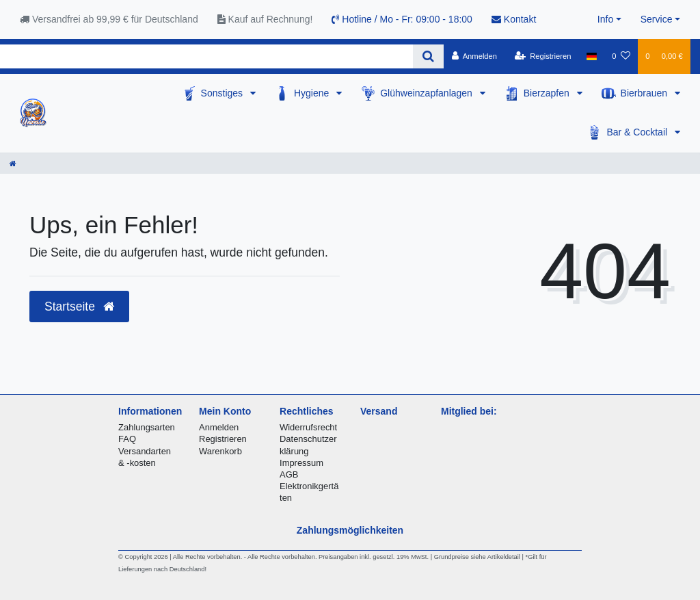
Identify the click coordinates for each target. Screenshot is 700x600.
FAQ (127, 439)
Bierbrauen (645, 93)
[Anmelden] (474, 56)
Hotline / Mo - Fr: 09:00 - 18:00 (402, 19)
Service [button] (657, 19)
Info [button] (605, 19)
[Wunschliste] (621, 56)
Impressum (301, 463)
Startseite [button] (79, 306)
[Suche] (428, 56)
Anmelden (219, 427)
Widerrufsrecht (308, 427)
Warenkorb (220, 451)
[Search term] (206, 56)
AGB (289, 474)
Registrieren (223, 439)
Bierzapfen (548, 93)
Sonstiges (223, 93)
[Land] (592, 56)
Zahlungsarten (147, 427)
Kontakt (514, 19)
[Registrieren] (542, 56)
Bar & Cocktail (638, 132)
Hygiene (313, 93)
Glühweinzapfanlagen (428, 93)
